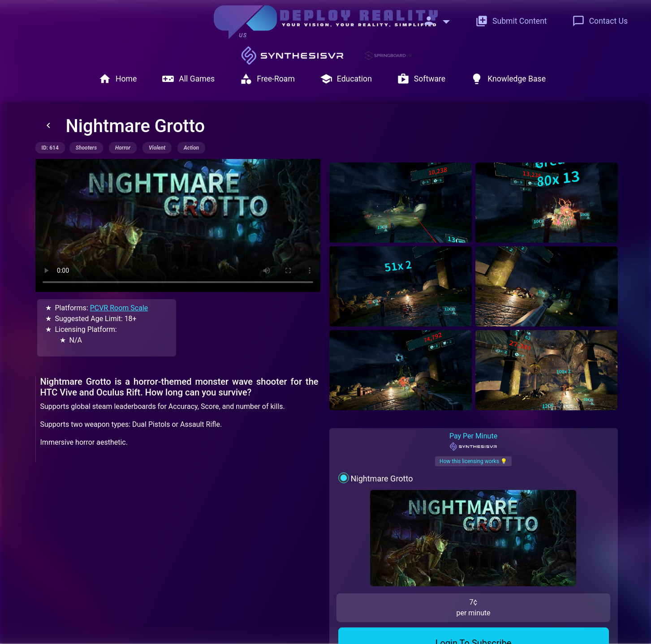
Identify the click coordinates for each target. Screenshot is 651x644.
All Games (188, 79)
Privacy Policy (264, 627)
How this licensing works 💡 (473, 421)
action (191, 148)
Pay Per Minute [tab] (473, 401)
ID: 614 (50, 148)
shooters (86, 148)
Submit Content (511, 21)
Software (421, 79)
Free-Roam (267, 79)
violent (157, 148)
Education (346, 79)
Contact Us (600, 21)
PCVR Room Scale (119, 308)
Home (118, 79)
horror (123, 148)
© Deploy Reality (383, 627)
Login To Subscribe (474, 532)
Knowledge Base (508, 79)
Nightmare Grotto (382, 438)
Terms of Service (322, 627)
